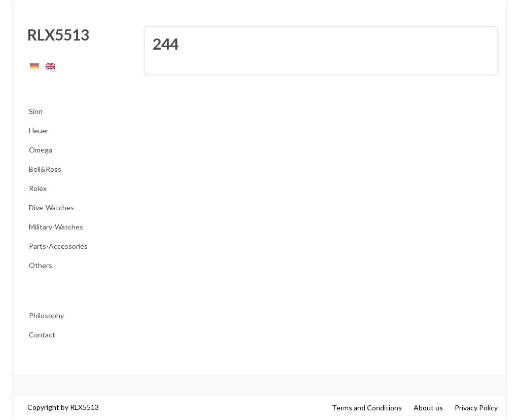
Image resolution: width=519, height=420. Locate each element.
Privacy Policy (476, 408)
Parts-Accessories (58, 246)
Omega (41, 150)
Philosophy (46, 315)
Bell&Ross (45, 169)
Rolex (38, 188)
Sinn (36, 111)
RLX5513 (55, 34)
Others (41, 265)
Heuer (39, 130)
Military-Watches (56, 227)
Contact (42, 335)
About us (428, 408)
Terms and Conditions (367, 408)
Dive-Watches (51, 207)
